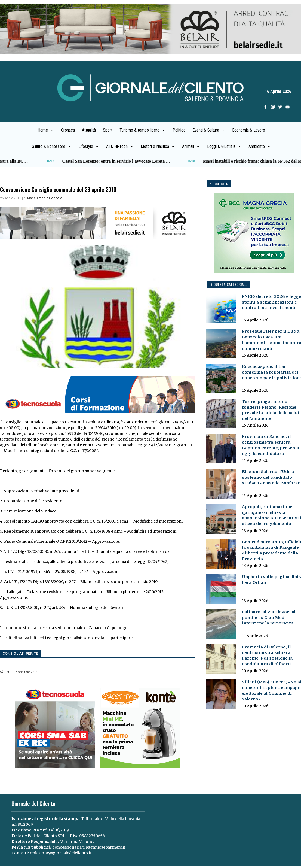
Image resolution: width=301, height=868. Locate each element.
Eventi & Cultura (209, 130)
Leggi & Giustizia (224, 147)
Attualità (89, 130)
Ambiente (260, 147)
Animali (191, 147)
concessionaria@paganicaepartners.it (89, 847)
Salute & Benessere (52, 147)
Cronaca (68, 130)
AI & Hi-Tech (120, 147)
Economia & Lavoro (249, 130)
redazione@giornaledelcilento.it (60, 853)
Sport (108, 130)
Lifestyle (89, 147)
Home (46, 130)
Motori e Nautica (158, 147)
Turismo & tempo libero (142, 130)
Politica (179, 130)
